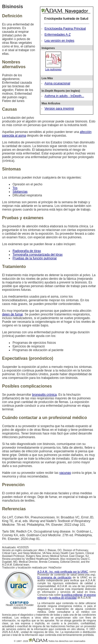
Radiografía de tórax (27, 251)
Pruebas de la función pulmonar (35, 258)
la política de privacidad (63, 598)
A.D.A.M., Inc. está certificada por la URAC (63, 572)
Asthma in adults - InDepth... (64, 96)
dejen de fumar (12, 314)
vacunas (65, 473)
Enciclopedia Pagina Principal (65, 29)
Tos (15, 188)
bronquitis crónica (44, 395)
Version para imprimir (59, 109)
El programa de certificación (54, 578)
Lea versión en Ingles (59, 41)
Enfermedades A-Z (57, 35)
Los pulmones (53, 68)
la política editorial (72, 595)
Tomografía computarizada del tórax (38, 255)
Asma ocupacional (57, 83)
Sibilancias (20, 192)
